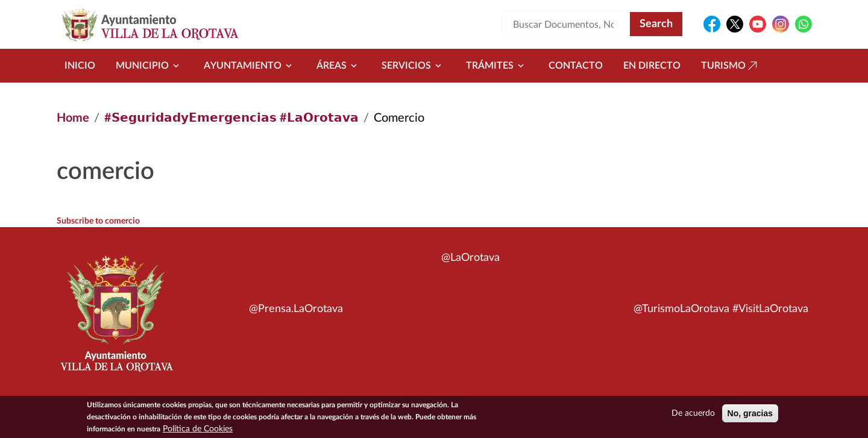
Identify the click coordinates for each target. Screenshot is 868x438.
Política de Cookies (198, 431)
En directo (652, 66)
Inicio (80, 66)
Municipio (149, 66)
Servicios (414, 66)
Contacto (576, 66)
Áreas (339, 66)
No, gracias (750, 416)
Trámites (497, 66)
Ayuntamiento (250, 66)
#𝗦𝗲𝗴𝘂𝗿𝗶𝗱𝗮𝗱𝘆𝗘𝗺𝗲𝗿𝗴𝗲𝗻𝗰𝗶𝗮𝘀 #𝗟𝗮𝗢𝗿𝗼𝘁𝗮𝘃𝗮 (231, 118)
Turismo (731, 66)
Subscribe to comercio (98, 221)
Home (73, 118)
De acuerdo (693, 416)
